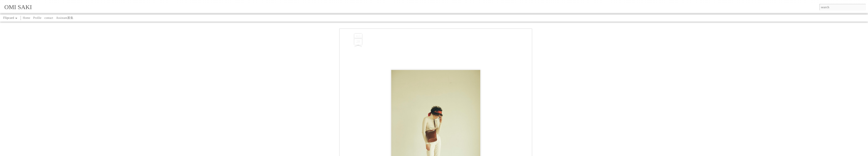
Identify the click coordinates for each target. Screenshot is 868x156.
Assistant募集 (65, 18)
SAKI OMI (453, 119)
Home (26, 18)
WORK (441, 125)
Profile (37, 18)
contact (49, 18)
